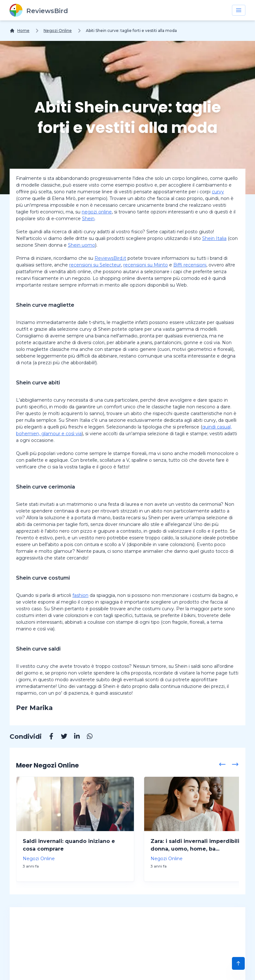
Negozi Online (58, 31)
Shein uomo (82, 245)
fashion (80, 595)
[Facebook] (48, 737)
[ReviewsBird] (39, 10)
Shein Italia (214, 238)
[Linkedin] (74, 737)
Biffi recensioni (190, 265)
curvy (218, 192)
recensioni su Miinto (146, 265)
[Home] (20, 31)
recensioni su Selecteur (95, 265)
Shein (88, 219)
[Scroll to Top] (238, 963)
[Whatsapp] (86, 737)
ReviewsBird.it (110, 258)
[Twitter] (61, 737)
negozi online (97, 212)
